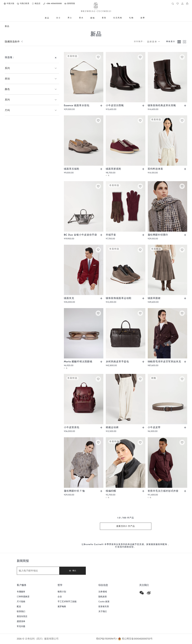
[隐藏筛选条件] (56, 58)
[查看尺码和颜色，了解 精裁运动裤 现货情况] (144, 428)
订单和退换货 (23, 597)
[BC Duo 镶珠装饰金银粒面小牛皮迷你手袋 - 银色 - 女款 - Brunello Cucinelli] (84, 206)
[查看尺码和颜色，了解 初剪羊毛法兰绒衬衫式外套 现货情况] (185, 491)
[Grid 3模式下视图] (179, 42)
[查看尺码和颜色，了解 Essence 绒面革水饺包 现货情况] (102, 106)
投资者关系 (104, 607)
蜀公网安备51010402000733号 (137, 639)
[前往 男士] (70, 18)
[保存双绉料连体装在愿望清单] (182, 120)
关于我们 (103, 611)
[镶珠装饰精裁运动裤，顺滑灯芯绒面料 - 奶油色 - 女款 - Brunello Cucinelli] (125, 399)
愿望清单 (21, 621)
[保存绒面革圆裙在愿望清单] (182, 250)
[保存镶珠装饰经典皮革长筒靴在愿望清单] (182, 57)
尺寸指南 (21, 602)
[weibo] (149, 593)
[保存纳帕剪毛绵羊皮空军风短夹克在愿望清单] (182, 313)
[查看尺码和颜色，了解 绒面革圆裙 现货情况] (185, 298)
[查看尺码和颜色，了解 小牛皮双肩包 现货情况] (102, 428)
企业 (60, 597)
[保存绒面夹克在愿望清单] (98, 250)
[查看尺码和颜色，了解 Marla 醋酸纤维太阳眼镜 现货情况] (102, 362)
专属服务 (21, 592)
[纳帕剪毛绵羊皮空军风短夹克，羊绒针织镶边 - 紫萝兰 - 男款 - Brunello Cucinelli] (167, 333)
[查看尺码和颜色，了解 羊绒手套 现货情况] (144, 235)
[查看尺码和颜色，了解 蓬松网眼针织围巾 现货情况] (185, 235)
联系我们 (21, 611)
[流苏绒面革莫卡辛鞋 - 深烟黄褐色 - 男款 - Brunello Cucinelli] (84, 141)
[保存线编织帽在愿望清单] (140, 442)
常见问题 (21, 626)
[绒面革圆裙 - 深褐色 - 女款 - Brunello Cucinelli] (167, 270)
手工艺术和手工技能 (67, 602)
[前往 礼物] (131, 18)
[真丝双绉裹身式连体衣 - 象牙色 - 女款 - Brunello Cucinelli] (167, 141)
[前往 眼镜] (93, 18)
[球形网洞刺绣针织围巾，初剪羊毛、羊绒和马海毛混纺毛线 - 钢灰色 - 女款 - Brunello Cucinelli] (167, 206)
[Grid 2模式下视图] (184, 42)
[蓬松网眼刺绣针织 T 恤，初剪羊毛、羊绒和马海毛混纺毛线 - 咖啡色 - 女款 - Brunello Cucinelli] (84, 462)
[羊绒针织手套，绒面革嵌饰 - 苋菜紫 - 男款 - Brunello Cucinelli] (125, 206)
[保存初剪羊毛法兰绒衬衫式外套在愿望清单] (182, 442)
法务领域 (103, 592)
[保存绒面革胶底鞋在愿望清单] (140, 120)
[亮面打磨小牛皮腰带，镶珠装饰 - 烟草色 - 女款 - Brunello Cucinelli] (167, 399)
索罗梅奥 (62, 607)
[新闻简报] (38, 571)
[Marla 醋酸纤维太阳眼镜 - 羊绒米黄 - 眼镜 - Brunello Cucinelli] (84, 333)
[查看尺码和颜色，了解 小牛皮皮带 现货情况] (185, 428)
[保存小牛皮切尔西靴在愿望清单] (140, 57)
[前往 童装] (104, 18)
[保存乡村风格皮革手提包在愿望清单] (140, 313)
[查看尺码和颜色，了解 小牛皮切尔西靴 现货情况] (144, 106)
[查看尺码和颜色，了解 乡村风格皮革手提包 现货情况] (144, 362)
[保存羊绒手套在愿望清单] (140, 186)
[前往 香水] (81, 18)
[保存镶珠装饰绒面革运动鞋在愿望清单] (140, 250)
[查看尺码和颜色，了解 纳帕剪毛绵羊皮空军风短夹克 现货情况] (185, 362)
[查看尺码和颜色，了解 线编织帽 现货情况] (144, 491)
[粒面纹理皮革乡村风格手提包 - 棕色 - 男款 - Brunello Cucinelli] (125, 333)
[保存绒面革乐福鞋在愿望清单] (98, 120)
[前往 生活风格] (118, 18)
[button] (9, 4)
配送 (19, 607)
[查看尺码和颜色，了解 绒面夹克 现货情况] (102, 298)
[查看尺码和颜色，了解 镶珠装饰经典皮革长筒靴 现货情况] (185, 106)
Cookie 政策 (104, 602)
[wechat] (142, 593)
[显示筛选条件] (14, 42)
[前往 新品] (47, 18)
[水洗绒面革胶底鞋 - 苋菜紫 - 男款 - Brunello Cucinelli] (125, 141)
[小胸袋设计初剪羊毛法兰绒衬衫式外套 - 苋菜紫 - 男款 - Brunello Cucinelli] (167, 462)
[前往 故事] (143, 18)
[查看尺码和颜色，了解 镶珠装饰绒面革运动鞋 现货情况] (144, 298)
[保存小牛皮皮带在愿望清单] (182, 379)
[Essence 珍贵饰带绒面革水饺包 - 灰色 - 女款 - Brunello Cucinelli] (84, 77)
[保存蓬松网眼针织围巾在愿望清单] (182, 186)
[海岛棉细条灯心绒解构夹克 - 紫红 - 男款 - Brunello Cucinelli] (84, 270)
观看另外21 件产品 (125, 526)
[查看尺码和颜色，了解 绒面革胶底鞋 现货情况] (144, 169)
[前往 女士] (58, 18)
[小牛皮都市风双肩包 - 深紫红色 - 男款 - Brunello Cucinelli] (84, 399)
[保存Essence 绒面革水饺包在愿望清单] (98, 57)
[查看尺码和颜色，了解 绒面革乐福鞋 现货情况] (102, 169)
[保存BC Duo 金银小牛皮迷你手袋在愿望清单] (98, 186)
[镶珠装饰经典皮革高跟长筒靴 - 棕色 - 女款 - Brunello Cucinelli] (167, 77)
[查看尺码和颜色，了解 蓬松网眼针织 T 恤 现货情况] (102, 491)
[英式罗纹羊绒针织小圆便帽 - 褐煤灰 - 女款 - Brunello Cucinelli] (125, 462)
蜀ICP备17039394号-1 (107, 639)
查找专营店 (22, 616)
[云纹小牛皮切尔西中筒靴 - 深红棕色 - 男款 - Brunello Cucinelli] (125, 77)
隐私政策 (103, 597)
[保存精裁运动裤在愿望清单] (140, 379)
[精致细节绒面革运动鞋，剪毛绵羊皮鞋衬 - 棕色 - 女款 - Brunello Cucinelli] (125, 270)
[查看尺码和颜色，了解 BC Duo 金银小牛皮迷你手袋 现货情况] (102, 235)
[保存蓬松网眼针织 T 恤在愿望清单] (98, 442)
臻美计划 (62, 592)
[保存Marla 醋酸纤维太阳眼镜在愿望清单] (98, 313)
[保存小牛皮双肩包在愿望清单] (98, 379)
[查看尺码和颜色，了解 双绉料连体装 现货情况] (185, 169)
